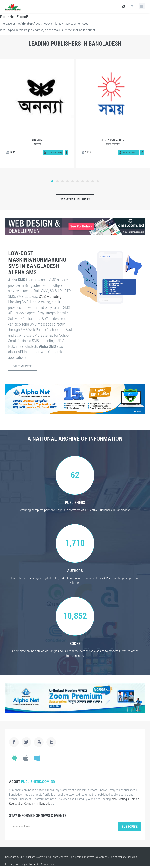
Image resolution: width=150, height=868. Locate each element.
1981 (11, 152)
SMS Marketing (50, 297)
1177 (86, 152)
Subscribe (130, 826)
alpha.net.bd (33, 864)
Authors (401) (128, 153)
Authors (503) (53, 153)
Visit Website (22, 366)
